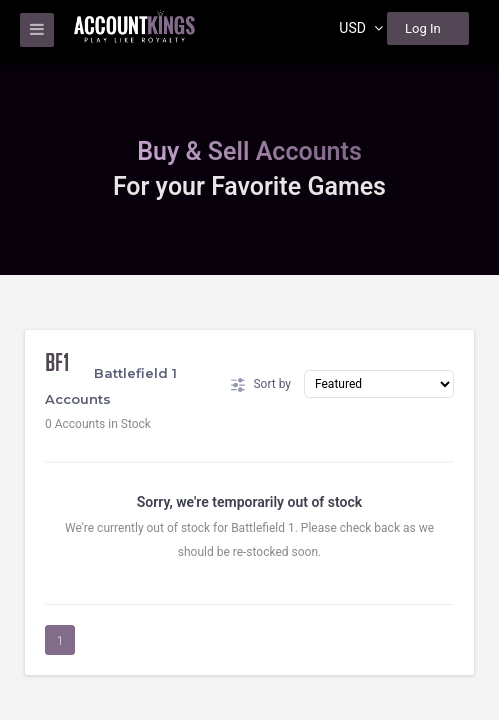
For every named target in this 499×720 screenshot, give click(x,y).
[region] (249, 360)
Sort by (261, 385)
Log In (423, 28)
